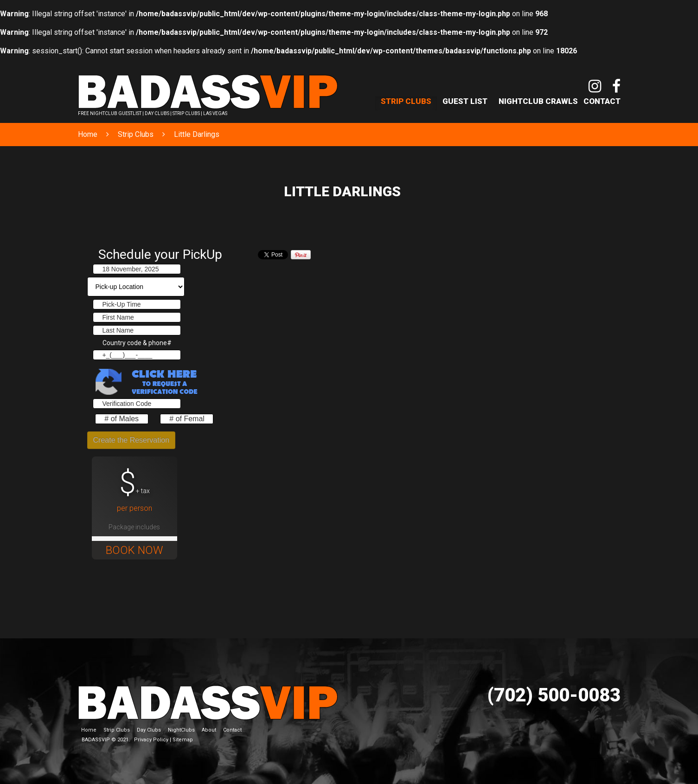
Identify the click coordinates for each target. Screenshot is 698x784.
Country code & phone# (137, 343)
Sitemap (183, 740)
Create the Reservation (131, 440)
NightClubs (181, 730)
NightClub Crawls (538, 101)
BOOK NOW (134, 550)
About (209, 730)
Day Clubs (149, 730)
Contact (602, 101)
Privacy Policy (151, 740)
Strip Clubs (406, 101)
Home (88, 134)
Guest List (465, 101)
